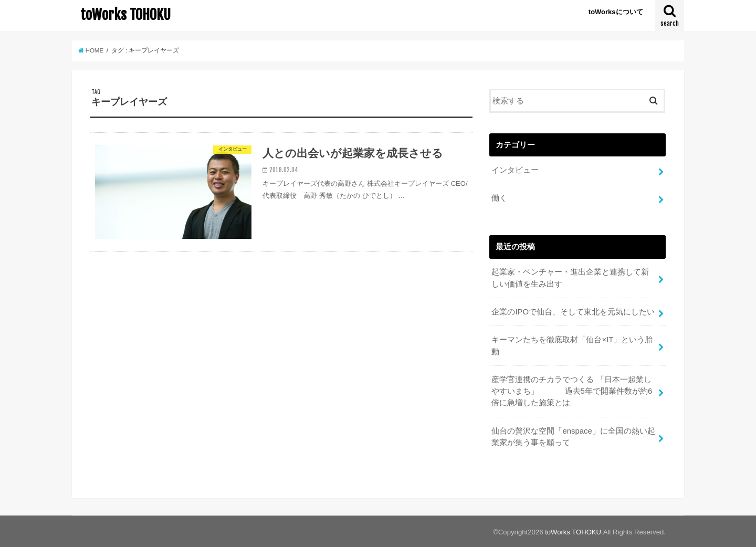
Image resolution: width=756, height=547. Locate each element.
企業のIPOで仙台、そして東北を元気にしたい (573, 311)
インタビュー (515, 170)
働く (499, 198)
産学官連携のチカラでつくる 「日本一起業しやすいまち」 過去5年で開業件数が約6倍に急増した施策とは (572, 390)
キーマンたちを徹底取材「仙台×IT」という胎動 (572, 345)
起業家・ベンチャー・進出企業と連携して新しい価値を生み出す (570, 278)
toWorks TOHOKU (125, 15)
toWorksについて (616, 12)
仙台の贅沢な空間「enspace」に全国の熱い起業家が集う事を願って (573, 435)
